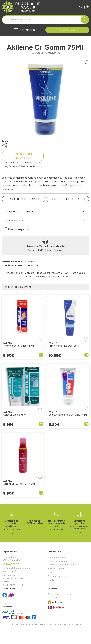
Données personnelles (59, 576)
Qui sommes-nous (57, 557)
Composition (14, 220)
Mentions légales (56, 569)
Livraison (52, 598)
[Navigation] (24, 30)
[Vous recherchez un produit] (42, 20)
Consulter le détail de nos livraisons (45, 250)
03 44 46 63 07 (11, 564)
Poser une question (57, 561)
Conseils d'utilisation (21, 211)
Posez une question (18, 229)
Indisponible (23, 156)
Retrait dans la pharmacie (61, 594)
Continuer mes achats (68, 199)
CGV (50, 572)
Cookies (52, 580)
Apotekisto (77, 624)
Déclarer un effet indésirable (62, 565)
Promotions (67, 30)
